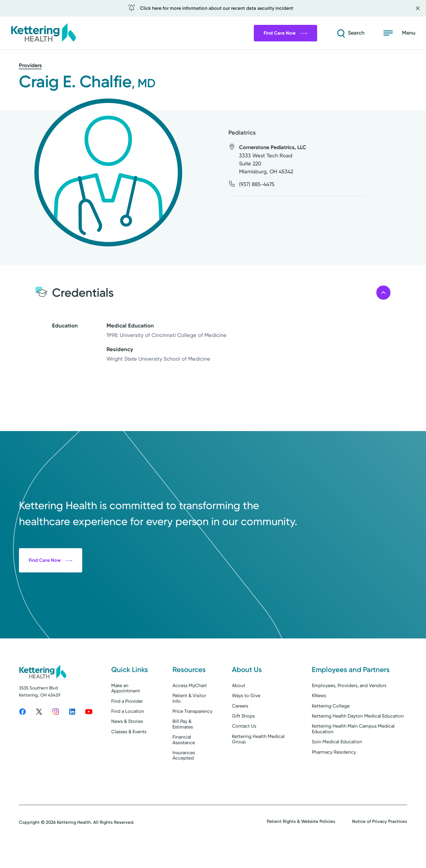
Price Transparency (192, 732)
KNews (319, 717)
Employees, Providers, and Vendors (349, 707)
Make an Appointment (126, 709)
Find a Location (128, 732)
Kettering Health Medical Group (258, 760)
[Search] (350, 33)
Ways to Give (246, 717)
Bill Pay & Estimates (183, 745)
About (239, 707)
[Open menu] (399, 33)
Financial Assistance (184, 761)
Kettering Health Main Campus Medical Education (353, 750)
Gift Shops (243, 737)
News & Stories (127, 743)
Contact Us (244, 747)
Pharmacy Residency (334, 773)
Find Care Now (285, 33)
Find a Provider (127, 722)
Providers (30, 65)
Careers (240, 727)
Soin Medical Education (337, 763)
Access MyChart (190, 707)
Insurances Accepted (184, 776)
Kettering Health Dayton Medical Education (358, 737)
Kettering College (331, 727)
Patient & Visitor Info (189, 720)
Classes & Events (129, 753)
